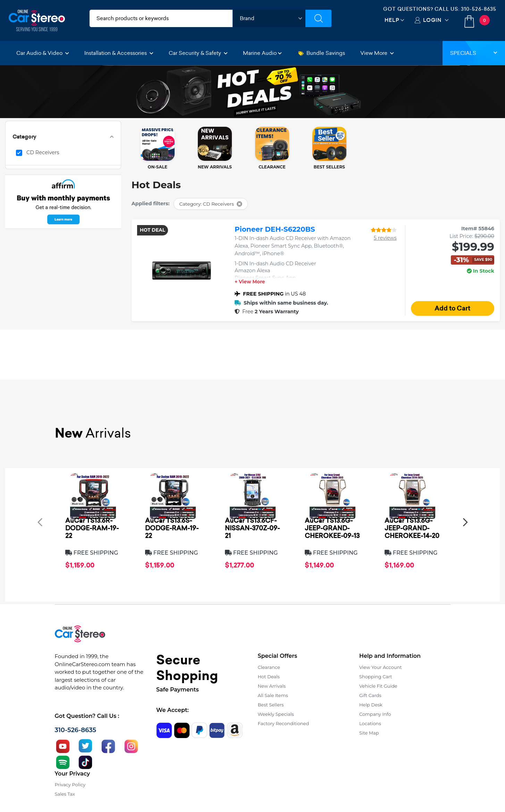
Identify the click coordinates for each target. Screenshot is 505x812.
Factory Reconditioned (284, 723)
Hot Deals (269, 677)
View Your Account (381, 667)
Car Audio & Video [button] (43, 53)
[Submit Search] (318, 18)
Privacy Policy (70, 785)
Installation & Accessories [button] (119, 53)
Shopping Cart (376, 677)
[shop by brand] (269, 18)
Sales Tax (65, 794)
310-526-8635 (479, 9)
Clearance (269, 667)
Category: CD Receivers (211, 204)
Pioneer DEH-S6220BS (275, 229)
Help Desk (371, 705)
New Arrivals (272, 686)
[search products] (161, 18)
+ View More (250, 282)
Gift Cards (370, 695)
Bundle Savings (322, 53)
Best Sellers (271, 705)
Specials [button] (474, 53)
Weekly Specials (276, 714)
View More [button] (377, 53)
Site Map (369, 733)
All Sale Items (273, 695)
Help (392, 20)
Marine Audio (262, 53)
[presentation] (40, 522)
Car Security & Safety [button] (198, 53)
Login (432, 20)
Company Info (375, 714)
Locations (370, 723)
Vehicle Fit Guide (378, 686)
